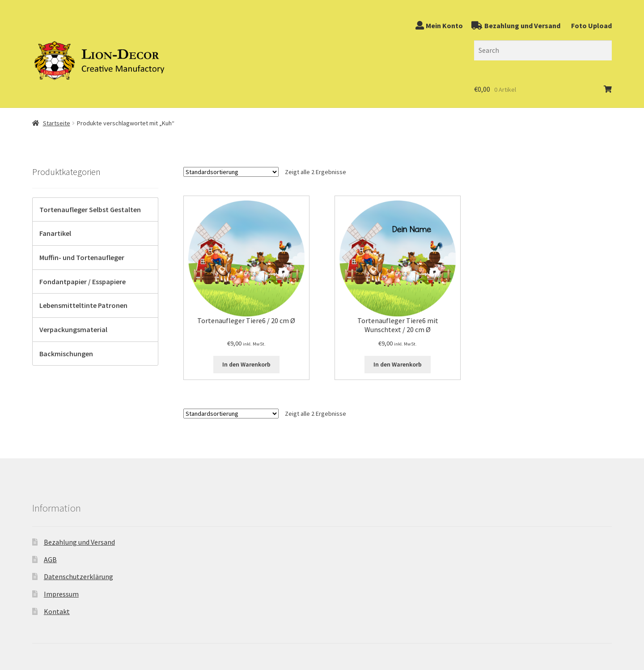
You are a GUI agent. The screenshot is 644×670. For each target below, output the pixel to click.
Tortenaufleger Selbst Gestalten (90, 209)
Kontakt (57, 611)
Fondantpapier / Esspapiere (83, 282)
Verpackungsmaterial (73, 329)
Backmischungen (66, 354)
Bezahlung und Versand (79, 542)
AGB (50, 559)
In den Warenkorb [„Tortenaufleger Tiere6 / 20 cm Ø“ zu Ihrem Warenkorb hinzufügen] (246, 364)
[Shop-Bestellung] (231, 172)
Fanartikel (55, 233)
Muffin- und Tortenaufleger (82, 257)
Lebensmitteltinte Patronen (83, 305)
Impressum (61, 594)
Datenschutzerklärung (78, 576)
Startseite (57, 123)
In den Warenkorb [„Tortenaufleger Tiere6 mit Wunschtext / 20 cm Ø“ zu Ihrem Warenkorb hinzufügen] (398, 364)
